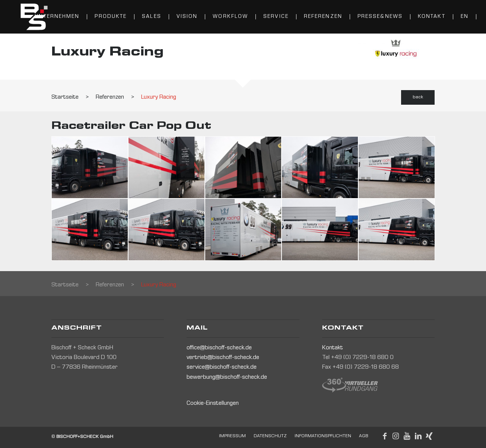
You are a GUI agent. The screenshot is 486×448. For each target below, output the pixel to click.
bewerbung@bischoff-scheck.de (227, 378)
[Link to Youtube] (407, 436)
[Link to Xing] (429, 436)
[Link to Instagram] (396, 436)
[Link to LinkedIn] (418, 436)
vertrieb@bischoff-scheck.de (223, 358)
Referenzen (110, 98)
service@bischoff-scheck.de (222, 368)
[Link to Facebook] (385, 436)
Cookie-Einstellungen (213, 404)
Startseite (65, 98)
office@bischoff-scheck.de (219, 348)
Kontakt (333, 348)
